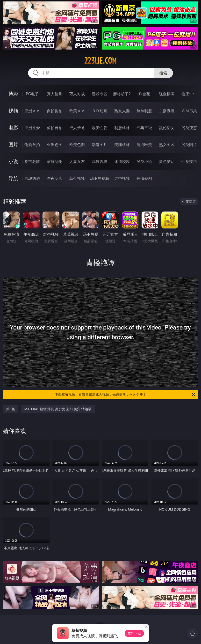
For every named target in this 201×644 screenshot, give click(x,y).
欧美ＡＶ (77, 111)
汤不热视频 (100, 178)
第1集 (11, 409)
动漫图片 (100, 145)
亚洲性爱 (32, 128)
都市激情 (32, 161)
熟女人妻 (122, 111)
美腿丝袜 (122, 145)
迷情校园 (122, 161)
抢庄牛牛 (189, 94)
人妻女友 (77, 161)
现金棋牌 (167, 94)
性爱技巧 (189, 161)
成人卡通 (77, 128)
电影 (13, 128)
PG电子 (32, 94)
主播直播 (167, 111)
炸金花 (144, 94)
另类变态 (189, 128)
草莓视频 (77, 178)
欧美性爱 (100, 128)
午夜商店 (55, 178)
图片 (13, 144)
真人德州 (55, 94)
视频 (13, 111)
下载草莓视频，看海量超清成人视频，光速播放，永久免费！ (125, 395)
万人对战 (77, 94)
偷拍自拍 (55, 128)
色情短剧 (144, 178)
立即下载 (134, 633)
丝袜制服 (144, 111)
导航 (13, 178)
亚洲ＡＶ (32, 111)
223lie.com (100, 61)
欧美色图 (77, 145)
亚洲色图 (55, 145)
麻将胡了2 (122, 94)
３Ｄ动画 (100, 111)
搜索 (163, 73)
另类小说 (144, 161)
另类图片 (189, 145)
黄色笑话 (167, 161)
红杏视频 (122, 178)
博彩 (13, 94)
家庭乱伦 (55, 161)
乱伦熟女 (167, 128)
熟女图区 (167, 145)
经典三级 (144, 128)
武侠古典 (100, 161)
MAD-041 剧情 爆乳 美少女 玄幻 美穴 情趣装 (58, 409)
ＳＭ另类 (189, 111)
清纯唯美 (144, 145)
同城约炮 (32, 178)
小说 (13, 161)
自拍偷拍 (55, 111)
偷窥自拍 (32, 145)
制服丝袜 (122, 128)
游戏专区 (100, 94)
